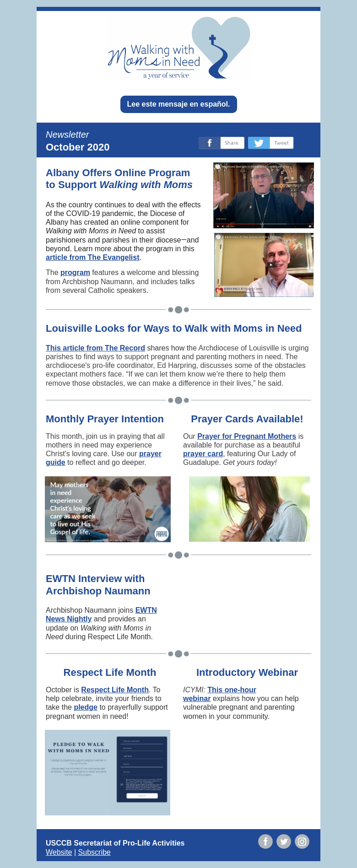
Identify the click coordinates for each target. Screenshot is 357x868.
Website (59, 852)
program (75, 272)
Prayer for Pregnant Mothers (247, 436)
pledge (86, 707)
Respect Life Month (115, 690)
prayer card (203, 454)
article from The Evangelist (93, 257)
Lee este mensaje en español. (179, 104)
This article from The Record (95, 348)
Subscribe (95, 852)
